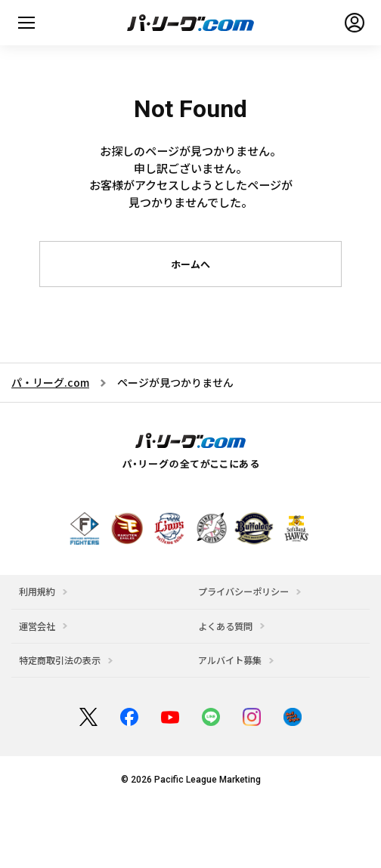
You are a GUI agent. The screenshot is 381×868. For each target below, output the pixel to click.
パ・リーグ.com (50, 382)
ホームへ (190, 264)
